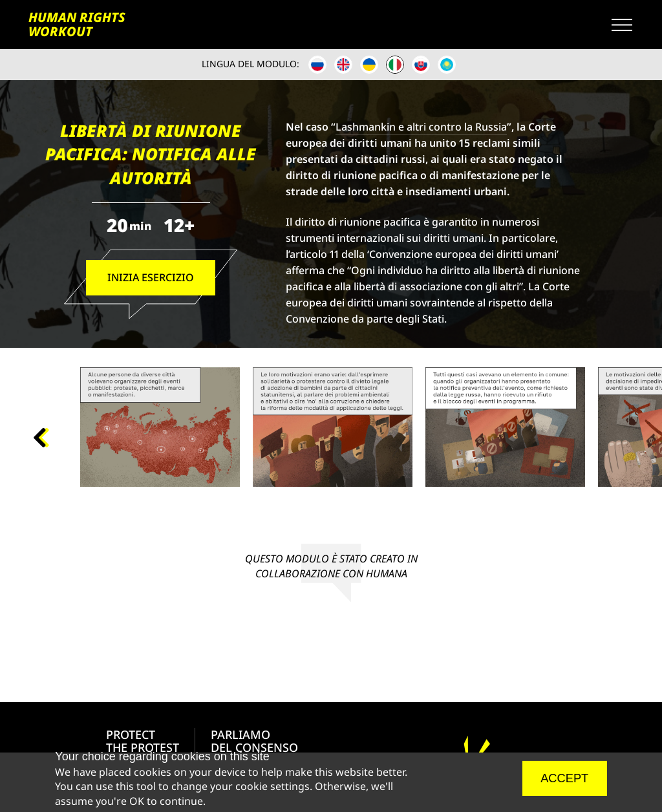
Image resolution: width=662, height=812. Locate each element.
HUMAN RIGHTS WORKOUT (76, 25)
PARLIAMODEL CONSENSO (254, 741)
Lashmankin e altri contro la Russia (421, 127)
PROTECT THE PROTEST (143, 741)
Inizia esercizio (150, 277)
